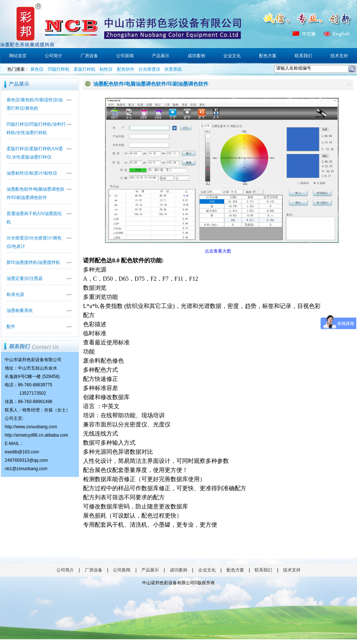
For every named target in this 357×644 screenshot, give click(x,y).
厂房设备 (94, 570)
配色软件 (126, 69)
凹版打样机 (59, 69)
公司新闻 (122, 570)
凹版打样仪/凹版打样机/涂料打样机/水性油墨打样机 (36, 128)
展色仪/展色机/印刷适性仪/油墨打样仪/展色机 (35, 104)
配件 (11, 327)
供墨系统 (173, 69)
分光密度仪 (149, 69)
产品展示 (150, 570)
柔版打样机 (85, 69)
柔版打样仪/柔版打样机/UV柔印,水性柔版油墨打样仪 (35, 153)
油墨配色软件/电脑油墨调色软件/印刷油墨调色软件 (36, 193)
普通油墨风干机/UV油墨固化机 (34, 218)
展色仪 (37, 69)
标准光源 (15, 294)
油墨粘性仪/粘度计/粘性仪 (32, 173)
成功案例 (178, 570)
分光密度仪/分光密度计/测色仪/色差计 (34, 242)
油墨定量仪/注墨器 (25, 278)
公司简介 (65, 570)
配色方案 (235, 570)
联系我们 (263, 570)
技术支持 (292, 570)
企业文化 (207, 570)
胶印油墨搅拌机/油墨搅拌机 (33, 262)
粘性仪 (106, 69)
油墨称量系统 (20, 311)
